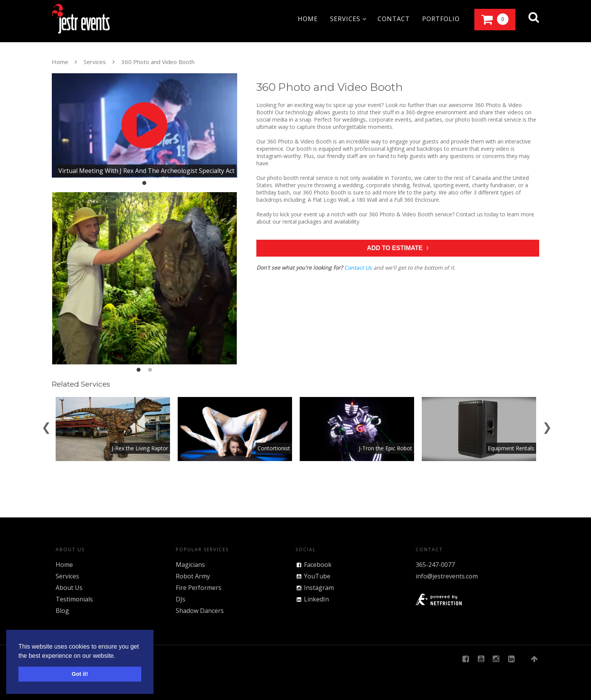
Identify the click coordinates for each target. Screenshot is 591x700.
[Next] (547, 426)
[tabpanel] (144, 125)
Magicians (190, 565)
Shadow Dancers (200, 611)
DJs (181, 599)
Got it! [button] (80, 674)
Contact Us (358, 268)
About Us (69, 588)
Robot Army (193, 576)
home (308, 19)
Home (60, 62)
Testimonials (74, 599)
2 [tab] (150, 370)
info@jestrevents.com (447, 576)
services (348, 19)
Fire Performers (199, 588)
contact (394, 19)
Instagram (319, 588)
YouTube (317, 576)
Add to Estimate (398, 248)
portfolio (441, 19)
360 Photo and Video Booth (158, 62)
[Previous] (46, 426)
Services (95, 62)
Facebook (318, 565)
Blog (62, 611)
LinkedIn (316, 599)
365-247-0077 (435, 565)
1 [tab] (144, 183)
